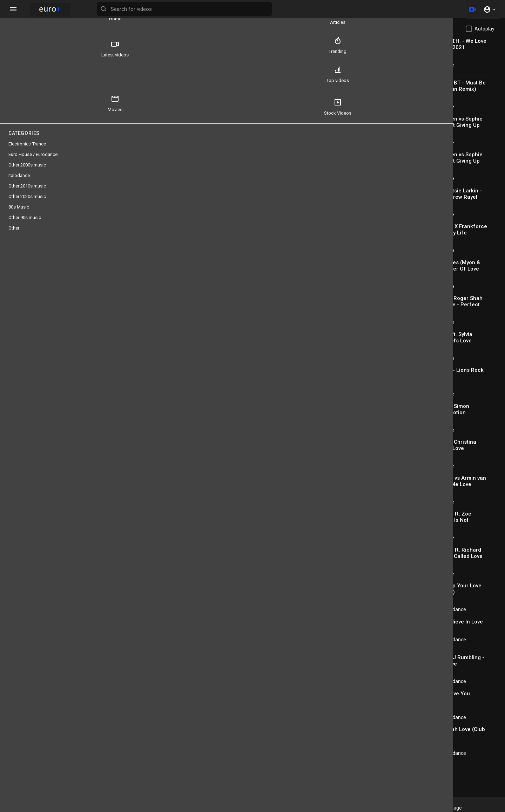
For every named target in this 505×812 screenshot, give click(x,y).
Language (478, 808)
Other (14, 235)
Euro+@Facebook (439, 808)
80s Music (144, 288)
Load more (433, 769)
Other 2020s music (27, 203)
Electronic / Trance (454, 65)
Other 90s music (25, 224)
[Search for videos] (276, 9)
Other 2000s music (27, 172)
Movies (67, 81)
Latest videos (25, 49)
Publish (345, 350)
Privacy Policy (315, 808)
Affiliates (404, 808)
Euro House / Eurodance (460, 609)
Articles (67, 16)
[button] (489, 9)
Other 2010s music (27, 193)
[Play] (111, 163)
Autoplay (484, 29)
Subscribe (340, 262)
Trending (66, 49)
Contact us (347, 808)
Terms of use (280, 808)
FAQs (254, 808)
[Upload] (471, 9)
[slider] (193, 162)
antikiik (135, 258)
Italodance (19, 182)
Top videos (25, 81)
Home (25, 16)
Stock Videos (25, 114)
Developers (377, 808)
